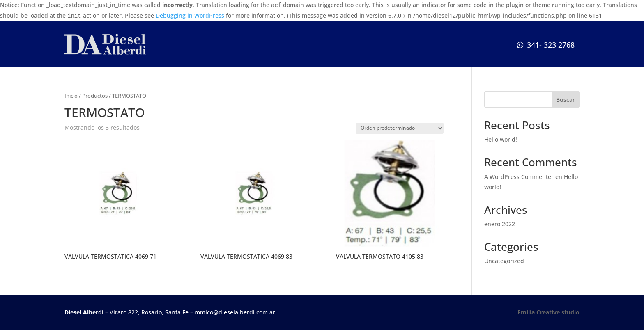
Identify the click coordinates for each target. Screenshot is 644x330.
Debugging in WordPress (190, 15)
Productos (95, 96)
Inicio (71, 96)
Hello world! (501, 139)
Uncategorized (504, 261)
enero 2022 (500, 224)
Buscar (566, 100)
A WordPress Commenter (519, 177)
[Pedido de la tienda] (400, 128)
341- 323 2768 (551, 45)
